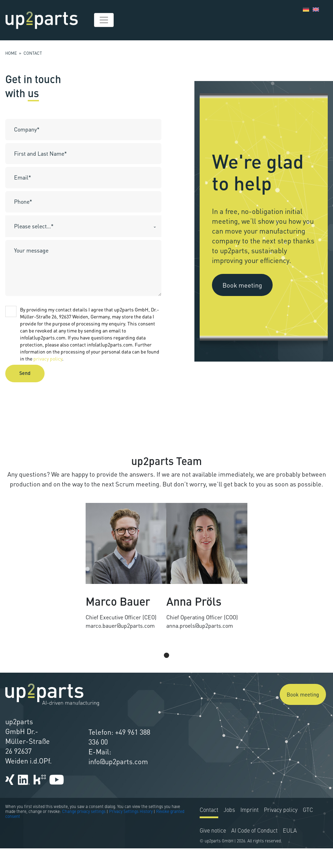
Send (25, 374)
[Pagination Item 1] (166, 665)
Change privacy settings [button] (84, 832)
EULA (290, 851)
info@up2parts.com (118, 771)
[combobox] (83, 226)
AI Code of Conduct (254, 851)
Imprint (249, 830)
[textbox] (77, 226)
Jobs (229, 830)
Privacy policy (281, 830)
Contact (209, 830)
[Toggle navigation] (104, 20)
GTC (308, 830)
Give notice (213, 851)
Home (11, 53)
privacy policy (48, 358)
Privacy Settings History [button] (131, 832)
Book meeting (242, 285)
